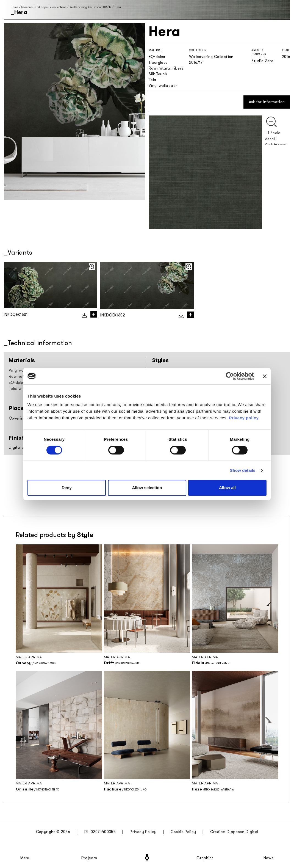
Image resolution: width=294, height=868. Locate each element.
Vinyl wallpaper (163, 86)
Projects (89, 858)
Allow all (227, 488)
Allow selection (147, 488)
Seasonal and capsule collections (44, 7)
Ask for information (267, 102)
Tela (152, 80)
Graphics (205, 858)
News (269, 858)
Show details (243, 470)
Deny (67, 488)
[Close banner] (265, 376)
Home (14, 7)
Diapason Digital (242, 832)
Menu (26, 858)
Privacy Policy (143, 832)
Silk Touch (158, 74)
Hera (118, 7)
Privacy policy (244, 418)
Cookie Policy (183, 832)
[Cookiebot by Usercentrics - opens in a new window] (230, 376)
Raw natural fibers (166, 68)
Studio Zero (262, 61)
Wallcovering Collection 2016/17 (91, 7)
